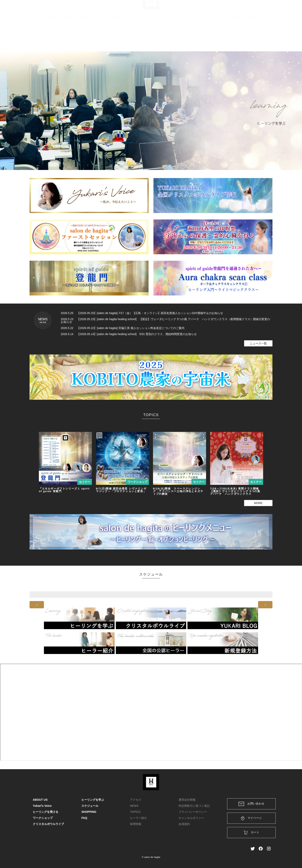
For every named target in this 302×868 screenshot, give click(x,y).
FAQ (251, 37)
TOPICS (135, 812)
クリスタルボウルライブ (191, 37)
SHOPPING (238, 37)
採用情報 (136, 824)
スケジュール (219, 37)
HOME (52, 37)
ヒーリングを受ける (111, 37)
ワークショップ (163, 37)
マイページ (251, 818)
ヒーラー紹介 (138, 818)
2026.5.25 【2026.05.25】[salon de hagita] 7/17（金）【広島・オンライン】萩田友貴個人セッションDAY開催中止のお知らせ (142, 313)
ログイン (242, 8)
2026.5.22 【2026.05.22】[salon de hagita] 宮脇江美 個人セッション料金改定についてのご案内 (123, 328)
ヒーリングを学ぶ (138, 37)
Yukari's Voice (86, 37)
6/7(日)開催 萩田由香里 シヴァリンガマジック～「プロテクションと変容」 (121, 490)
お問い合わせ (251, 804)
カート (225, 8)
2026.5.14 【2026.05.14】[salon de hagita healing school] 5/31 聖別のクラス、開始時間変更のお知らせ (129, 334)
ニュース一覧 (258, 343)
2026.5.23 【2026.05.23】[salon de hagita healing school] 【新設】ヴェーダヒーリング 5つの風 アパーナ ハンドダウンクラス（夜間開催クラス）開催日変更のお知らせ (165, 321)
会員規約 (184, 824)
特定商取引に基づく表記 (194, 806)
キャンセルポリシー (191, 818)
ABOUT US (67, 37)
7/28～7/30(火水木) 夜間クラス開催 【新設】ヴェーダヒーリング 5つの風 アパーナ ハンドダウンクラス (235, 491)
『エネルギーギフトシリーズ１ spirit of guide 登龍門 (64, 490)
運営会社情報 (187, 800)
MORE (258, 503)
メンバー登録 (262, 8)
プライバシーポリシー (193, 812)
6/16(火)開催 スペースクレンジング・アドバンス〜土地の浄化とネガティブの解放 (178, 491)
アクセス (136, 800)
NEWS (134, 806)
